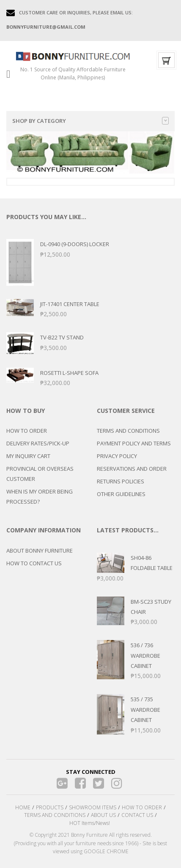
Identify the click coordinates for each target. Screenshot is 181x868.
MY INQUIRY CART (28, 456)
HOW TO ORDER (27, 431)
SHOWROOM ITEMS (93, 807)
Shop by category (90, 121)
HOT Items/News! (90, 823)
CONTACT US (137, 815)
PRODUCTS (50, 807)
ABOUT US (103, 815)
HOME (23, 807)
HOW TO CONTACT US (34, 563)
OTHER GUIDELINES (121, 494)
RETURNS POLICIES (121, 481)
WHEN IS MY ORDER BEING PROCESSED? (40, 496)
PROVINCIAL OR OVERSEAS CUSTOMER (40, 474)
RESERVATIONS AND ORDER (132, 469)
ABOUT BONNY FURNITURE (40, 551)
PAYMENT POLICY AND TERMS (134, 443)
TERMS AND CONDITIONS (128, 431)
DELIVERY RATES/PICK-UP (38, 443)
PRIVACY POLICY (117, 456)
